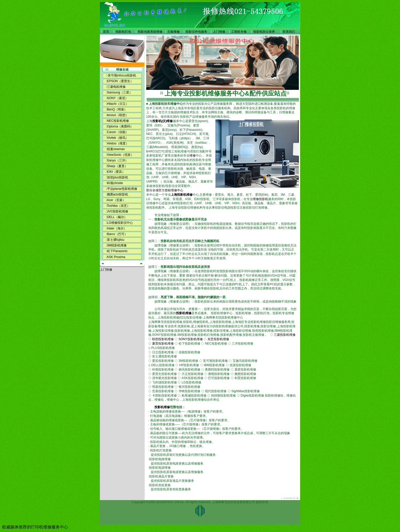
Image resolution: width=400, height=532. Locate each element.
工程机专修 (239, 32)
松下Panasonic (117, 251)
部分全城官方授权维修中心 (165, 190)
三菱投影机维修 (285, 335)
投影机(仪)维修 (163, 121)
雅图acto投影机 (118, 194)
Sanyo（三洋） (118, 160)
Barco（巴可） (117, 234)
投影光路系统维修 (150, 32)
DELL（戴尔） (117, 217)
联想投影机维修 (163, 339)
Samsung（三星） (120, 92)
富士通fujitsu (116, 240)
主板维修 (173, 32)
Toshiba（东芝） (118, 206)
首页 (106, 32)
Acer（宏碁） (116, 200)
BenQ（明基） (117, 109)
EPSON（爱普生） (120, 81)
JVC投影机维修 (118, 211)
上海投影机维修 (182, 195)
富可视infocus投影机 (122, 75)
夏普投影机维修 (163, 344)
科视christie (115, 183)
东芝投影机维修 (218, 339)
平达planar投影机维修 (122, 189)
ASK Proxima (116, 257)
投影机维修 (184, 313)
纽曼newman (116, 149)
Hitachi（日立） (118, 104)
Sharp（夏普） (117, 166)
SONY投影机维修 (191, 339)
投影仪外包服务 (196, 32)
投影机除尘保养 (264, 32)
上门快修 (106, 270)
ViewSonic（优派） (120, 155)
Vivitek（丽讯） (118, 138)
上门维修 (219, 32)
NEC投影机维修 (118, 121)
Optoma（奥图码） (120, 126)
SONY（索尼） (118, 98)
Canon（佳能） (118, 132)
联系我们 (289, 32)
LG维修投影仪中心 (120, 223)
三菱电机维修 (116, 87)
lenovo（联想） (118, 115)
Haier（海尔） (117, 228)
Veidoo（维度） (118, 143)
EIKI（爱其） (116, 172)
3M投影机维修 (117, 245)
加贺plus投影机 (118, 177)
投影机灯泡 (123, 32)
